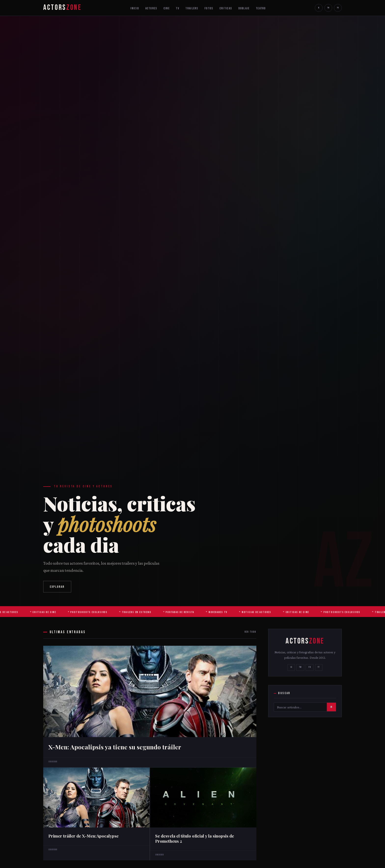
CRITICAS (226, 8)
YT (319, 667)
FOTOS (209, 8)
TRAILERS (192, 8)
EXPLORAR (57, 587)
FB (338, 8)
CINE (167, 8)
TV (178, 8)
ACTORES (151, 8)
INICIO (135, 8)
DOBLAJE (244, 8)
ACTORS (62, 8)
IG (319, 8)
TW (328, 8)
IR (331, 707)
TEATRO (261, 8)
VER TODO (250, 632)
